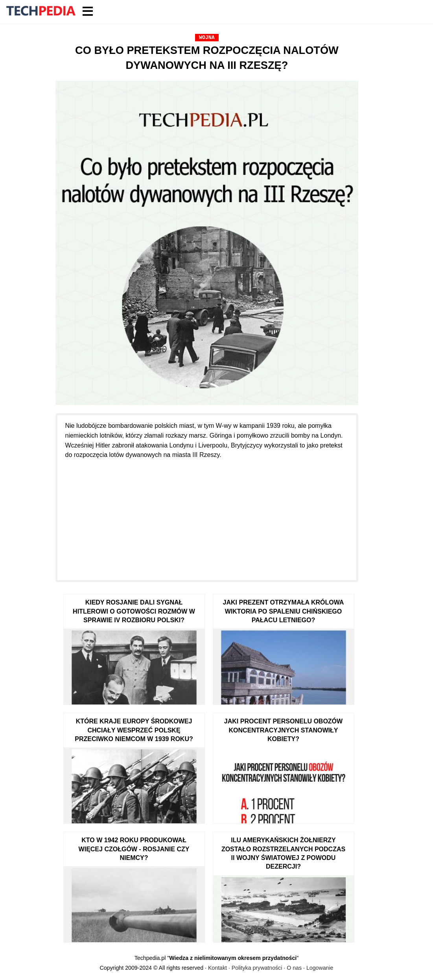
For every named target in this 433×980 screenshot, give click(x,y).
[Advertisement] (207, 515)
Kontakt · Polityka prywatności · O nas (255, 968)
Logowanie (320, 968)
